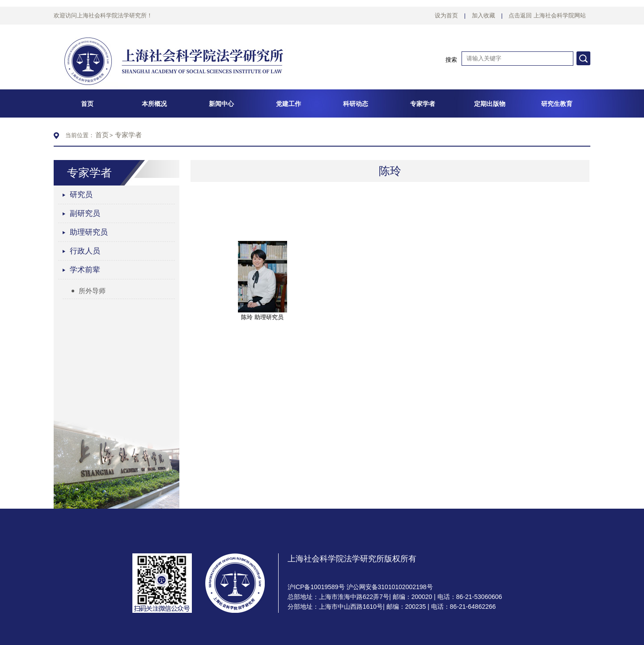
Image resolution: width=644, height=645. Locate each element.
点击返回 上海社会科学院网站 (547, 15)
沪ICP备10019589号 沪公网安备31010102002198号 (360, 587)
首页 (102, 135)
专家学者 (128, 135)
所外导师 (89, 291)
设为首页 (446, 15)
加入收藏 (483, 15)
